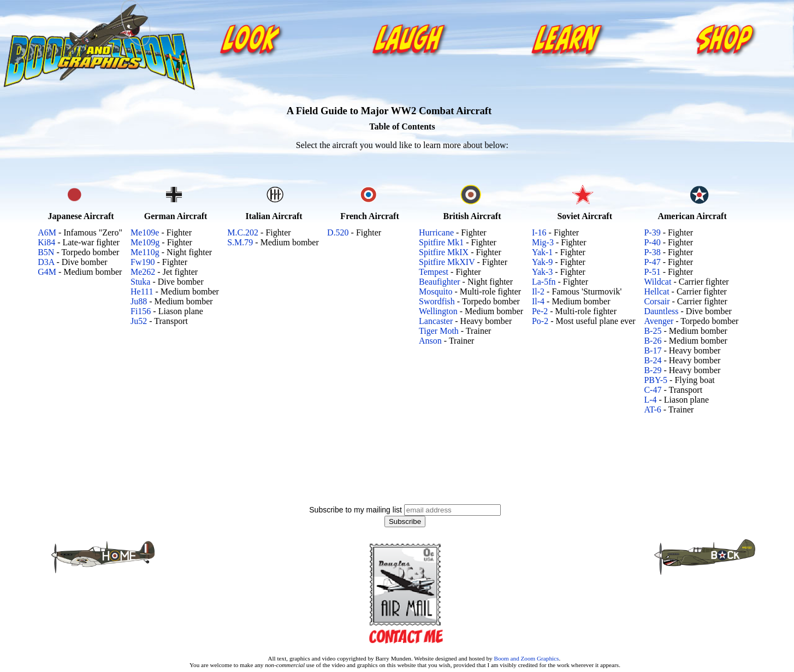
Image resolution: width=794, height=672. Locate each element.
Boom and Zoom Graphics (526, 658)
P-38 (652, 252)
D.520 (338, 232)
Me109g (145, 242)
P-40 (652, 242)
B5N (46, 252)
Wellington (438, 311)
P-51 (652, 272)
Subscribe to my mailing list (355, 510)
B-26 (653, 341)
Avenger (659, 321)
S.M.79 (240, 242)
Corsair (657, 301)
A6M (47, 232)
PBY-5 (656, 380)
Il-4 (538, 301)
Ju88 (139, 301)
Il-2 (538, 291)
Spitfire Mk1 (441, 242)
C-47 (653, 390)
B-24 (653, 360)
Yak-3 (542, 272)
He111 (142, 291)
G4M (47, 272)
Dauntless (661, 311)
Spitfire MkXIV (447, 262)
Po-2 (540, 321)
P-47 (652, 262)
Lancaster (436, 321)
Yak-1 (542, 252)
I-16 (539, 232)
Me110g (145, 252)
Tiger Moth (439, 331)
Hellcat (656, 291)
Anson (430, 341)
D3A (46, 262)
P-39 (652, 232)
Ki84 (46, 242)
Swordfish (437, 301)
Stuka (140, 282)
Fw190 (143, 262)
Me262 (143, 272)
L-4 (650, 400)
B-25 (653, 331)
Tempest (434, 272)
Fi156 (141, 311)
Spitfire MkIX (444, 252)
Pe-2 (540, 311)
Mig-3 (543, 242)
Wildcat (657, 282)
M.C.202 (243, 232)
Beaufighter (440, 282)
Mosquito (435, 291)
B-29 (653, 370)
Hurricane (436, 232)
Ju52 (139, 321)
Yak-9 (542, 262)
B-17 (653, 350)
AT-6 (652, 409)
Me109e (145, 232)
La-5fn (544, 282)
